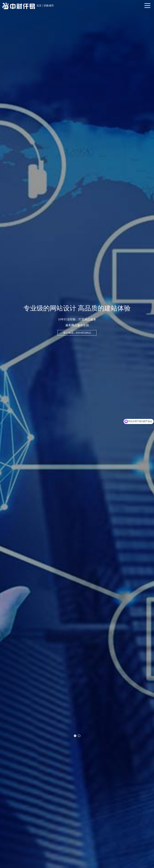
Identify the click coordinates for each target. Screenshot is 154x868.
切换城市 (49, 6)
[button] (75, 736)
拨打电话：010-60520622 (77, 333)
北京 (39, 6)
